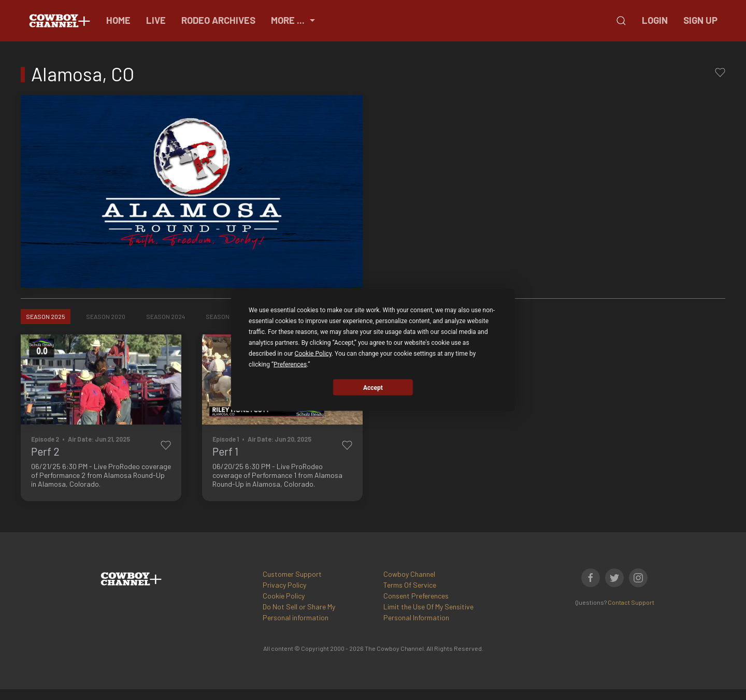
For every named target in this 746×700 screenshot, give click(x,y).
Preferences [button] (290, 364)
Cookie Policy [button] (313, 354)
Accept (373, 387)
